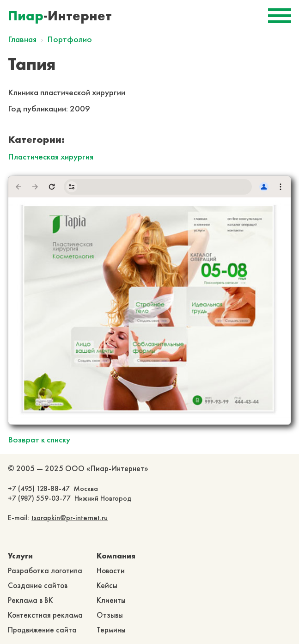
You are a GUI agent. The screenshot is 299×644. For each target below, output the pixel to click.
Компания (116, 556)
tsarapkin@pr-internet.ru (70, 518)
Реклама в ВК (31, 600)
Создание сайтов (38, 585)
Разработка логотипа (45, 570)
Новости (111, 570)
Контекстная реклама (45, 615)
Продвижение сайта (42, 630)
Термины (111, 630)
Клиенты (111, 600)
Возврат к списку (39, 439)
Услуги (20, 556)
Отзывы (110, 615)
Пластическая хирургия (51, 156)
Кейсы (107, 585)
